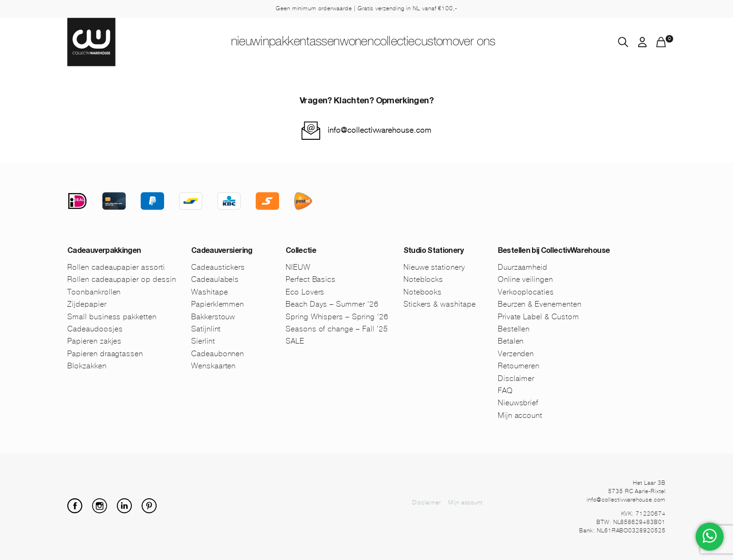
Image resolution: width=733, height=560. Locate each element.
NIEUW (186, 43)
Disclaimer (516, 378)
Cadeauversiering (222, 251)
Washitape (210, 292)
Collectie (415, 43)
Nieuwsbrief (518, 403)
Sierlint (203, 341)
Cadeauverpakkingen (104, 251)
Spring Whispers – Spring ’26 (337, 317)
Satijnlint (206, 329)
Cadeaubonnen (218, 354)
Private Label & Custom (539, 317)
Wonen (357, 43)
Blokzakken (87, 366)
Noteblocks (424, 279)
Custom (475, 43)
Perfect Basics (311, 279)
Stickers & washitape (440, 304)
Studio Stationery (434, 251)
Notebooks (423, 292)
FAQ (505, 391)
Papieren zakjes (94, 341)
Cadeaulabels (215, 279)
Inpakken (244, 43)
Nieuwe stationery (434, 267)
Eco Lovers (305, 292)
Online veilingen (525, 279)
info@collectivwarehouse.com (380, 130)
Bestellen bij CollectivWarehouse (554, 251)
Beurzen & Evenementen (540, 304)
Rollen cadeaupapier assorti (116, 267)
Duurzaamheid (523, 267)
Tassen (303, 43)
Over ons (534, 43)
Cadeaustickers (218, 267)
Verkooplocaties (526, 292)
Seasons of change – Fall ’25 (337, 329)
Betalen (511, 341)
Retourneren (519, 366)
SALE (295, 341)
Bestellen (514, 329)
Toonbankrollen (94, 292)
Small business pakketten (112, 317)
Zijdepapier (87, 304)
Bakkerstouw (213, 317)
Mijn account (520, 415)
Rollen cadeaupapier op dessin (122, 279)
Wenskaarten (214, 366)
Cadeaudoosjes (95, 329)
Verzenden (516, 354)
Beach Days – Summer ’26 (332, 304)
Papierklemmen (218, 304)
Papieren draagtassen (105, 354)
